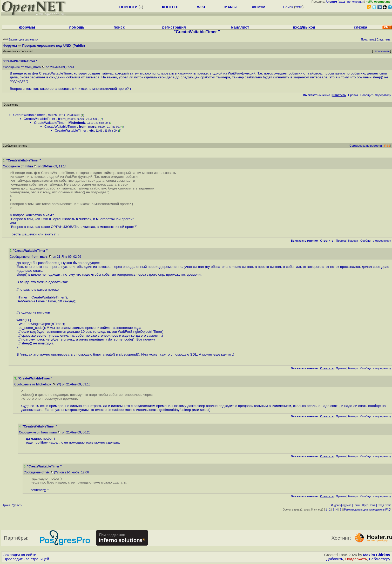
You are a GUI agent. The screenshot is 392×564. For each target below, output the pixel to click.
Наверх (353, 241)
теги (299, 7)
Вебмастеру (380, 559)
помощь (77, 27)
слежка (360, 27)
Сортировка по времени (366, 146)
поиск (119, 27)
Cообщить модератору (376, 95)
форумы (27, 27)
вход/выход (304, 27)
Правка (353, 95)
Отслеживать (381, 51)
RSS (387, 146)
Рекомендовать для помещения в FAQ (367, 510)
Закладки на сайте (20, 555)
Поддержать (356, 559)
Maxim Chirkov (377, 555)
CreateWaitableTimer (29, 115)
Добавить (335, 559)
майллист (240, 27)
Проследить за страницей (26, 559)
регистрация (356, 2)
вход (342, 2)
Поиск (288, 7)
